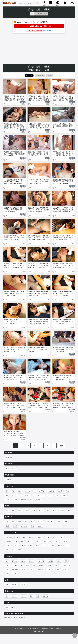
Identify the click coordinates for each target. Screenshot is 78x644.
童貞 (38, 596)
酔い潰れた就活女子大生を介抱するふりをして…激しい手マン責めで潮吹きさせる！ (63, 266)
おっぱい (40, 526)
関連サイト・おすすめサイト (15, 617)
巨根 (31, 596)
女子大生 (42, 491)
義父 (7, 511)
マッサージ (66, 541)
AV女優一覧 (9, 457)
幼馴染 (62, 511)
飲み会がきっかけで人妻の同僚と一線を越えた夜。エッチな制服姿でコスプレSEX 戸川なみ (38, 405)
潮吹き (7, 565)
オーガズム (15, 569)
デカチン (23, 596)
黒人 (7, 596)
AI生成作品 (51, 491)
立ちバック (41, 569)
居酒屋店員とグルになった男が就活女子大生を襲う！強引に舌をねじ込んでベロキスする (14, 238)
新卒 (31, 499)
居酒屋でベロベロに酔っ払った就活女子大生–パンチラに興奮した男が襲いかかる (39, 350)
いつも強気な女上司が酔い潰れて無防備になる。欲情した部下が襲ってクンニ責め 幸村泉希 (14, 182)
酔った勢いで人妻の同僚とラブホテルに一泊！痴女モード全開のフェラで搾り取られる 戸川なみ (14, 434)
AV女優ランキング (19, 628)
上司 (48, 511)
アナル (59, 561)
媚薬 (66, 561)
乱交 (28, 565)
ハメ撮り (50, 561)
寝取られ (31, 537)
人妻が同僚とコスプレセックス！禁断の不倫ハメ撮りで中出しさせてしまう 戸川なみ (14, 405)
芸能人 (50, 495)
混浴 (44, 546)
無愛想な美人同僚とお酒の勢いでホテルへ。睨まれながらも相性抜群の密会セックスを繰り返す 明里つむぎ (63, 98)
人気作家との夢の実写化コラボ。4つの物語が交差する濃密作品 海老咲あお (14, 154)
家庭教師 (23, 499)
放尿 (56, 565)
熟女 (20, 491)
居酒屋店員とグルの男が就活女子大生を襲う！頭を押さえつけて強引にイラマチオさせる (38, 322)
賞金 (54, 537)
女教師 (7, 499)
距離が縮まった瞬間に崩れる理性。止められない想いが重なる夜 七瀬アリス (38, 154)
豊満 (32, 526)
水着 (7, 585)
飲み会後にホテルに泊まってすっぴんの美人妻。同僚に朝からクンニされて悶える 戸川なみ (39, 378)
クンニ (65, 569)
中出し (23, 561)
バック (32, 569)
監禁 (7, 550)
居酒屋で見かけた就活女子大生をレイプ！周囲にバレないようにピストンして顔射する (63, 294)
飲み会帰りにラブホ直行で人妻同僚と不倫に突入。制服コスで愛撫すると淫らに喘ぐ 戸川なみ (63, 405)
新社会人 (39, 499)
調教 (50, 565)
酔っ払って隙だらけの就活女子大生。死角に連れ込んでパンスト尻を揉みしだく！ (14, 350)
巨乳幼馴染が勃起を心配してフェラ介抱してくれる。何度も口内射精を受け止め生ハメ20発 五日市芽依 (39, 98)
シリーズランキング (33, 628)
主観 (14, 574)
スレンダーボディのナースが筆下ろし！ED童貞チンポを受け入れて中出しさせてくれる (39, 182)
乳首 (26, 522)
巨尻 (33, 522)
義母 (13, 511)
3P (22, 565)
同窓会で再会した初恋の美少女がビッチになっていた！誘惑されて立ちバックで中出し (39, 210)
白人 (57, 495)
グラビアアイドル (39, 495)
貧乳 (13, 522)
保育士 (64, 495)
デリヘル (8, 546)
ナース (15, 499)
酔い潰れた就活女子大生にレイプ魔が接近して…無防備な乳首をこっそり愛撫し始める (63, 238)
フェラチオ (41, 561)
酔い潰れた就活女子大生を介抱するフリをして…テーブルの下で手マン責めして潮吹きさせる (39, 238)
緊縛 (7, 569)
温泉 (38, 546)
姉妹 (27, 511)
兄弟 (69, 511)
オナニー (31, 561)
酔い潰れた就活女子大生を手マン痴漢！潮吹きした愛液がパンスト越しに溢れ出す (14, 294)
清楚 (67, 491)
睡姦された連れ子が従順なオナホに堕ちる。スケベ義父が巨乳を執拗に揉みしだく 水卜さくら (14, 126)
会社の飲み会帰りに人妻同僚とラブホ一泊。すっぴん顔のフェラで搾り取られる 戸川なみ (63, 378)
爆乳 (20, 522)
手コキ (15, 565)
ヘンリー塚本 (9, 607)
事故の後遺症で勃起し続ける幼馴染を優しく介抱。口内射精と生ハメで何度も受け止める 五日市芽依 (63, 182)
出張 (13, 550)
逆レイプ (30, 541)
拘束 (20, 550)
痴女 (7, 561)
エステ (57, 541)
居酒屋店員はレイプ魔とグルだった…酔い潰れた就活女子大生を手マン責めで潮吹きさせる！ (63, 210)
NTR (23, 537)
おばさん (27, 491)
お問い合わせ (60, 628)
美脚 (58, 522)
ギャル (19, 495)
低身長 (7, 526)
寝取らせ (40, 537)
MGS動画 (8, 480)
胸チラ (60, 546)
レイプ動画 (9, 537)
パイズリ (50, 569)
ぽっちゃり (24, 526)
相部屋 (24, 546)
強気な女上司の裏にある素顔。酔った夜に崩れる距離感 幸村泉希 (63, 126)
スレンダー (50, 522)
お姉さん (28, 495)
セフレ (20, 511)
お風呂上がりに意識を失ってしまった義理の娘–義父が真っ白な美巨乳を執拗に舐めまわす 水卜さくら (39, 126)
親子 (34, 511)
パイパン (40, 522)
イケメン (15, 596)
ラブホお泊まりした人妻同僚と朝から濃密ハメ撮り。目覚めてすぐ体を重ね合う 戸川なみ (14, 378)
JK (35, 491)
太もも (66, 522)
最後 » (62, 446)
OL (13, 495)
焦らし (7, 574)
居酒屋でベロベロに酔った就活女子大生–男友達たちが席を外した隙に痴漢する (39, 294)
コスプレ (15, 585)
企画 (48, 537)
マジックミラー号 (11, 469)
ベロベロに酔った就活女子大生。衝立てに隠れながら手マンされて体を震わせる (63, 322)
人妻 (13, 491)
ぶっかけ (42, 565)
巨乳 (7, 522)
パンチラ (52, 546)
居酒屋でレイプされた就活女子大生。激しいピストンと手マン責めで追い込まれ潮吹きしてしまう (14, 266)
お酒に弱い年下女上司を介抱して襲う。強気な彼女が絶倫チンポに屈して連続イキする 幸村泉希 (14, 98)
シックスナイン (66, 565)
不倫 (17, 537)
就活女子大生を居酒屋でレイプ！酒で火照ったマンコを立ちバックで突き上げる (14, 322)
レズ (67, 546)
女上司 (41, 511)
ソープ (16, 546)
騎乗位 (24, 569)
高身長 (15, 526)
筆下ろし (15, 561)
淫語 (58, 569)
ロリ (7, 495)
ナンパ (61, 537)
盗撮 (22, 541)
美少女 (60, 491)
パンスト (23, 585)
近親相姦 (8, 541)
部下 (54, 511)
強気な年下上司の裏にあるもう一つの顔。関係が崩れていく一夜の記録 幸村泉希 (14, 210)
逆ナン (38, 541)
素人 (7, 491)
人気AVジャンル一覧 (47, 628)
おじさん (45, 596)
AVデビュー (47, 541)
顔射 (34, 565)
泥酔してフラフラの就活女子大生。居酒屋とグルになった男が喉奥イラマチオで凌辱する (38, 266)
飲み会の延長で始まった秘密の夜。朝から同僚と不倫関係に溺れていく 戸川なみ (63, 350)
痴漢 (16, 541)
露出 (31, 546)
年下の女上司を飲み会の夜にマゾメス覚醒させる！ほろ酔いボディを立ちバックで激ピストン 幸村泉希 (63, 154)
